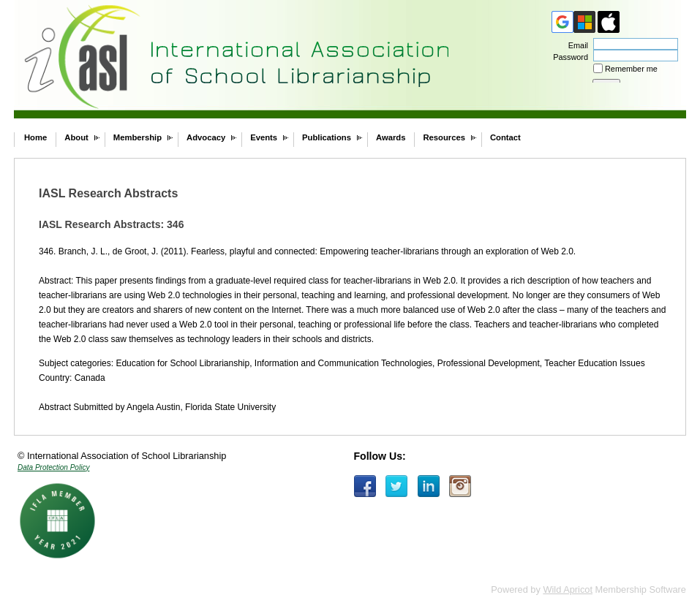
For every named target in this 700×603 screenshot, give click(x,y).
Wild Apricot (568, 589)
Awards (391, 137)
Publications (327, 137)
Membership (138, 137)
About (76, 137)
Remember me (631, 69)
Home (35, 137)
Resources (444, 137)
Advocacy (206, 137)
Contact (505, 137)
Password (568, 57)
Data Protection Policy (53, 467)
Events (264, 137)
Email (576, 45)
